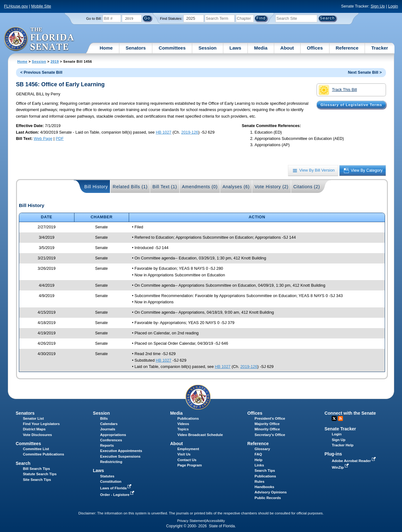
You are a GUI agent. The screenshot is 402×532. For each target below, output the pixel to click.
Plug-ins (333, 454)
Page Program (190, 465)
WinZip (341, 467)
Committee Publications (43, 454)
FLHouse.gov (16, 6)
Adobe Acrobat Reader (354, 461)
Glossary (262, 449)
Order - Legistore (118, 495)
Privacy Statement (191, 521)
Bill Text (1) (165, 187)
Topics (183, 429)
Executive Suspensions (120, 456)
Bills (104, 418)
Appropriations (113, 435)
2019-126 (190, 132)
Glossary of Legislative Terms (351, 105)
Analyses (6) (236, 187)
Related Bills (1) (130, 187)
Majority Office (267, 424)
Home (106, 48)
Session (208, 48)
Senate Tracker (340, 429)
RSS (340, 418)
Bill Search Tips (36, 469)
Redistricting (111, 462)
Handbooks (265, 487)
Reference (347, 48)
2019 (55, 61)
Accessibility (215, 521)
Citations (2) (307, 187)
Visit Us (184, 454)
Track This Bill (338, 90)
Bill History (96, 187)
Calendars (109, 424)
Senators (136, 48)
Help (259, 460)
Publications (188, 418)
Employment (188, 449)
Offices (315, 48)
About (287, 48)
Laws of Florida (117, 488)
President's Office (270, 418)
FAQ (258, 454)
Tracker (380, 48)
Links (259, 465)
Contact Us (187, 460)
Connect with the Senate (350, 413)
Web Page (43, 138)
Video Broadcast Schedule (200, 435)
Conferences (111, 440)
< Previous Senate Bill (41, 72)
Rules (260, 481)
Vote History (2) (271, 187)
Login (393, 6)
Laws (236, 48)
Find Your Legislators (41, 424)
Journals (108, 429)
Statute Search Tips (40, 474)
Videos (183, 424)
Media (261, 48)
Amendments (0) (200, 187)
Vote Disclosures (38, 435)
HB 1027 (164, 132)
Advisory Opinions (271, 492)
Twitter (334, 418)
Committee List (36, 449)
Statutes (107, 476)
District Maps (34, 429)
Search (23, 463)
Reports (107, 445)
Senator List (33, 418)
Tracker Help (342, 445)
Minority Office (267, 429)
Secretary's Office (270, 435)
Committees (172, 48)
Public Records (268, 498)
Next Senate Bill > (365, 72)
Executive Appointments (121, 451)
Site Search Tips (37, 480)
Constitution (111, 481)
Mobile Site (41, 6)
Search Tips (265, 471)
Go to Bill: (94, 19)
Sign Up (378, 6)
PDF (60, 138)
